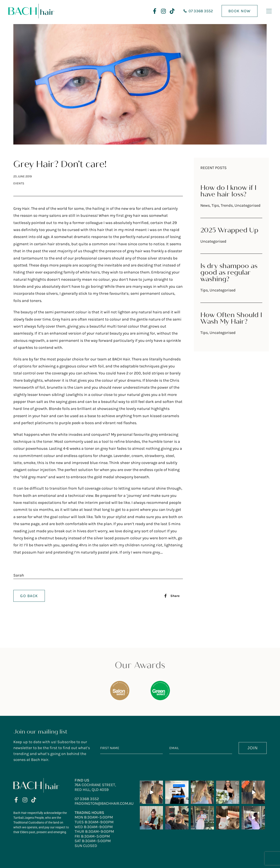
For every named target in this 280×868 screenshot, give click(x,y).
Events (19, 183)
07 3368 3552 (87, 799)
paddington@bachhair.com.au (104, 803)
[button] (172, 596)
